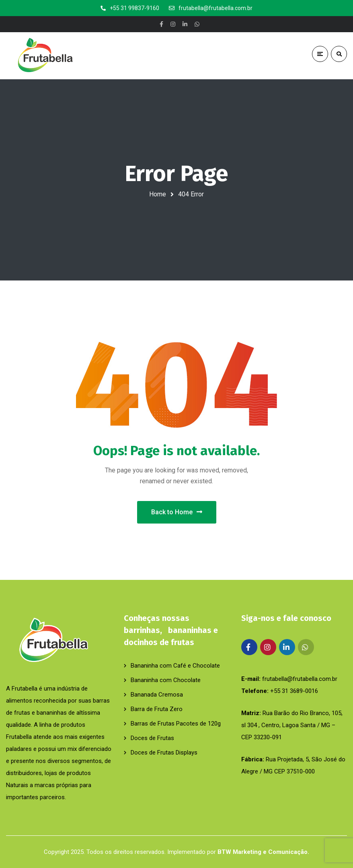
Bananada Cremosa (157, 695)
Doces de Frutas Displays (164, 753)
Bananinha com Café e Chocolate (175, 666)
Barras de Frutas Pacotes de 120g (176, 724)
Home (158, 194)
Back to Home (177, 512)
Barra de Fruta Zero (157, 709)
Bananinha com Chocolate (166, 680)
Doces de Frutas (152, 738)
